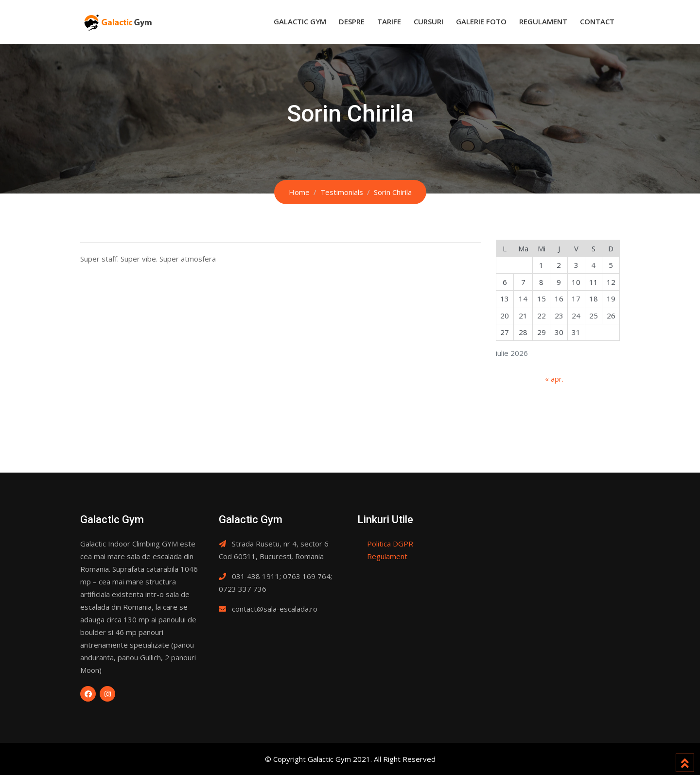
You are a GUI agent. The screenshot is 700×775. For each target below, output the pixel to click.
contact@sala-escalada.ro (275, 609)
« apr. (554, 379)
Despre (352, 21)
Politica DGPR (390, 544)
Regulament (543, 21)
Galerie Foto (481, 21)
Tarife (389, 21)
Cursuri (429, 21)
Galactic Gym (300, 21)
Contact (597, 21)
